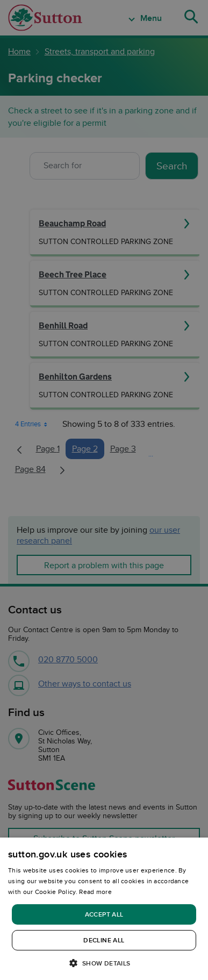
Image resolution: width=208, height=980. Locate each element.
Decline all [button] (104, 940)
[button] (104, 963)
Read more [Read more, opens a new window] (95, 892)
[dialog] (104, 909)
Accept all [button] (104, 914)
